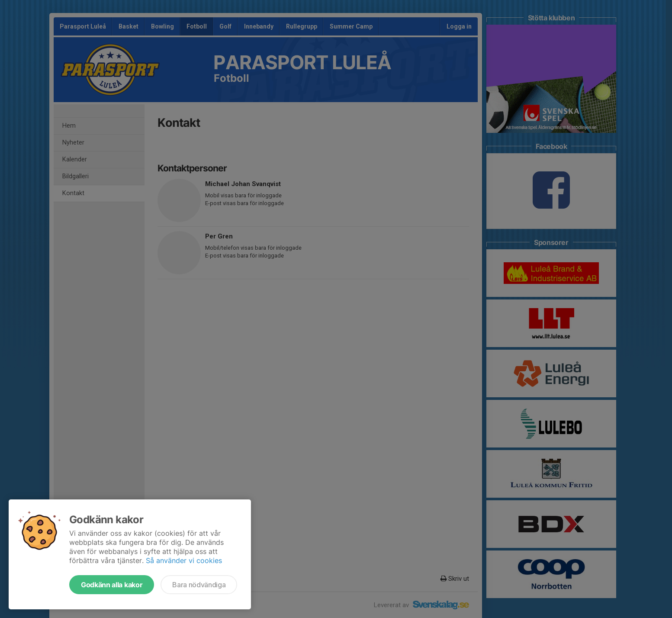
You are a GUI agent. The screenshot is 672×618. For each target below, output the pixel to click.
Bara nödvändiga (199, 585)
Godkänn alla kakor (112, 585)
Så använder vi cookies (184, 560)
